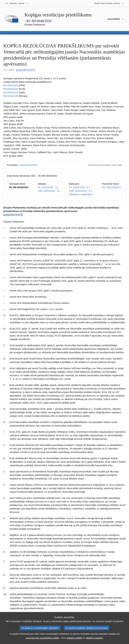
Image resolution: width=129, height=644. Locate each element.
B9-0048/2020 (11, 85)
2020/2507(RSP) (25, 70)
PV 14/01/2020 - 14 (48, 187)
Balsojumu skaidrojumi (81, 194)
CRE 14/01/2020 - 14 (49, 191)
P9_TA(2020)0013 (111, 187)
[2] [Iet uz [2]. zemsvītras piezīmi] (101, 264)
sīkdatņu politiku (75, 641)
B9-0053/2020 (11, 96)
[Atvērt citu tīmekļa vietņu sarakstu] (109, 3)
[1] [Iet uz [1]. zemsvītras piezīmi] (107, 228)
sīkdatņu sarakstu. (95, 641)
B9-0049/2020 (11, 89)
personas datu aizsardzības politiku (42, 641)
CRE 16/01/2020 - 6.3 (80, 191)
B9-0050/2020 (11, 93)
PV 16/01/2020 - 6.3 (80, 187)
